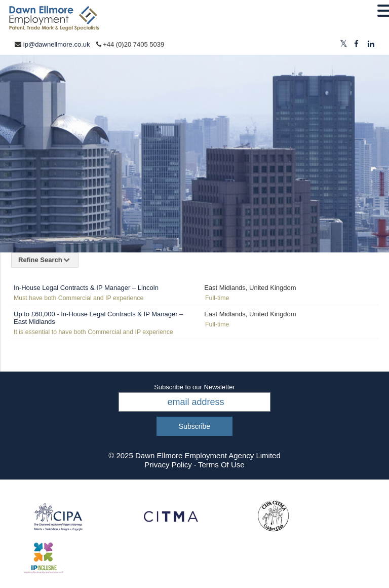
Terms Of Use (221, 465)
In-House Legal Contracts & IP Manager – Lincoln (86, 288)
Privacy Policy (168, 465)
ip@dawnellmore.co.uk (57, 44)
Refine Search (45, 260)
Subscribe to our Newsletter (194, 387)
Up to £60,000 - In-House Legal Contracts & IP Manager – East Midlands (98, 318)
